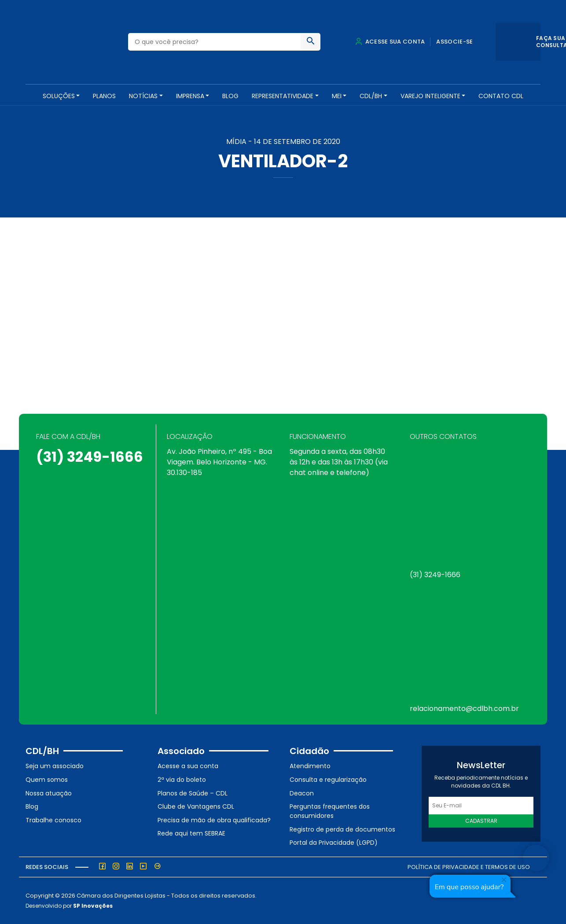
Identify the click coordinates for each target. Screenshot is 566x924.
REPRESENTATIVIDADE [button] (283, 96)
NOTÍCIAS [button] (143, 96)
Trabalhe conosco (53, 820)
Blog (230, 96)
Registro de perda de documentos (342, 829)
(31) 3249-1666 (90, 457)
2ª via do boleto (182, 780)
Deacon (302, 793)
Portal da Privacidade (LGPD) (334, 843)
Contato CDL (501, 96)
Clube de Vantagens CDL (196, 806)
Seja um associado (55, 766)
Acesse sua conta (390, 42)
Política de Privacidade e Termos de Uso (469, 867)
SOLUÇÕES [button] (59, 96)
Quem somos (47, 780)
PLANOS (104, 96)
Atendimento (310, 766)
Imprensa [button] (190, 96)
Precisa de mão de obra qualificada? (214, 820)
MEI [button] (337, 96)
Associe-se (454, 42)
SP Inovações (93, 906)
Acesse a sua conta (188, 766)
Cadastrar (481, 821)
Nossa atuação (49, 793)
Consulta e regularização (328, 780)
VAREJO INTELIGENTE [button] (430, 96)
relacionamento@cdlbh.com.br (464, 709)
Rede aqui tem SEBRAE (191, 833)
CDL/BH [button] (371, 96)
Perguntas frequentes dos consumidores (330, 811)
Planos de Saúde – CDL (193, 793)
